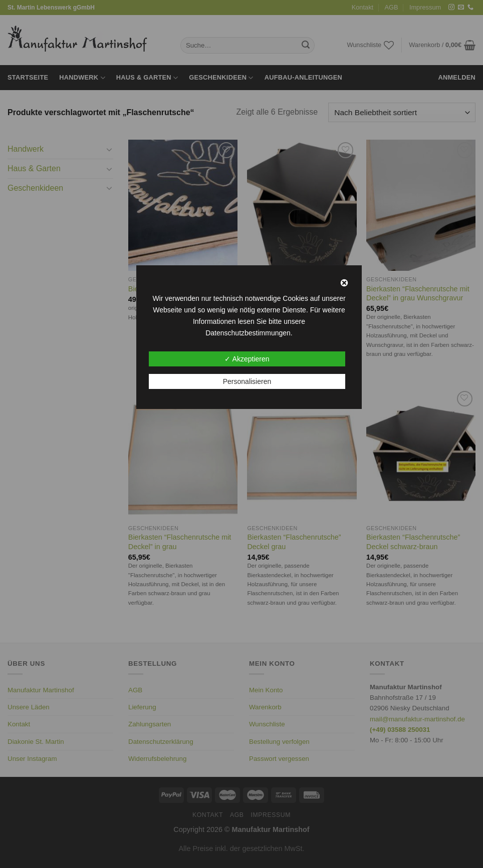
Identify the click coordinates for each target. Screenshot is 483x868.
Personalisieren (247, 381)
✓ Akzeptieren (247, 359)
